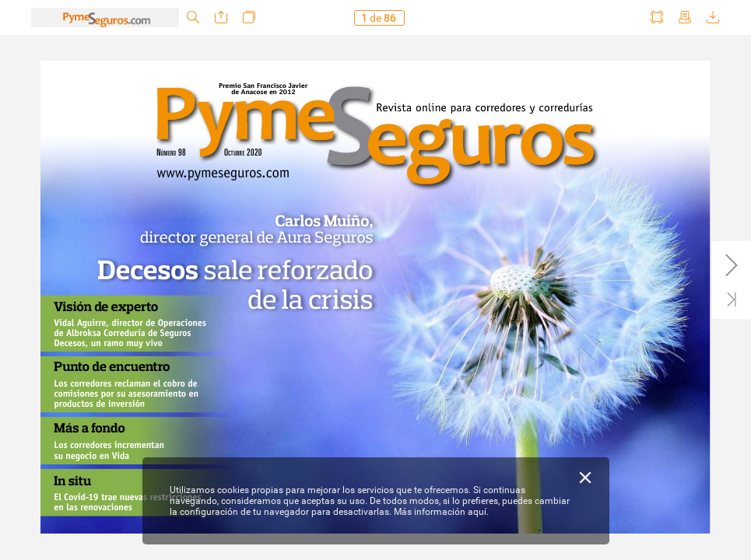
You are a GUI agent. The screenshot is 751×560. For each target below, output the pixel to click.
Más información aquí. (441, 512)
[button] (193, 17)
